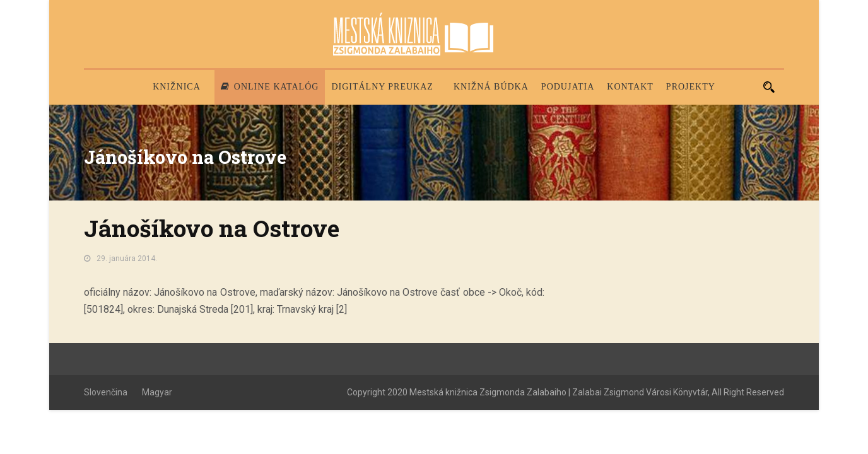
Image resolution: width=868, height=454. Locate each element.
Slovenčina (106, 392)
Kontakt (630, 87)
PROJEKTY (691, 87)
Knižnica (177, 87)
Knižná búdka (491, 87)
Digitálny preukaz (382, 87)
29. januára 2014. (127, 259)
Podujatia (568, 87)
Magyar (157, 392)
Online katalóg (270, 87)
